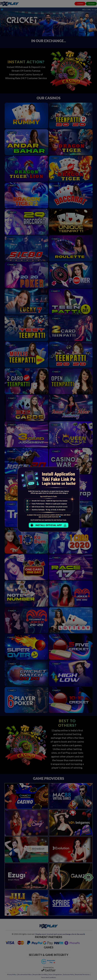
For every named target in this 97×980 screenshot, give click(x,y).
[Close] (77, 469)
